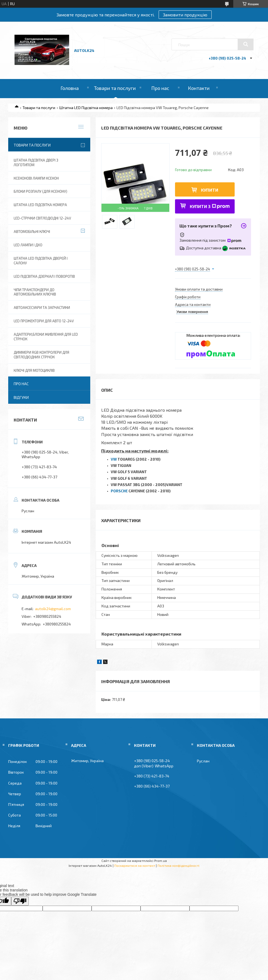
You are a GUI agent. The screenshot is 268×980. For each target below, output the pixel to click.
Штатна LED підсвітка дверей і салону (41, 261)
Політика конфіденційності (178, 865)
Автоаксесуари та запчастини (42, 308)
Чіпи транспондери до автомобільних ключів (35, 292)
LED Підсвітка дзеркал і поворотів (44, 276)
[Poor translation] (20, 901)
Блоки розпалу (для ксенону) (40, 191)
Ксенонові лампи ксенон (36, 178)
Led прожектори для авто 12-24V (44, 321)
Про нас (160, 88)
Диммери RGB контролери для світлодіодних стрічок (41, 355)
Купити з (210, 206)
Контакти (199, 88)
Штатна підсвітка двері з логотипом (36, 163)
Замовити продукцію (185, 15)
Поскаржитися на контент (135, 865)
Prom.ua (161, 861)
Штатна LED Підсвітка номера (86, 108)
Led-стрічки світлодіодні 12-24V (42, 218)
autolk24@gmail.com (53, 609)
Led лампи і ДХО (28, 245)
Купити (210, 190)
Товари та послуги (115, 88)
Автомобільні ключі (32, 232)
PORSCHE (119, 491)
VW (114, 459)
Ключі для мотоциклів (34, 370)
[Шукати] (246, 44)
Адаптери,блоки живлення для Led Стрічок (46, 337)
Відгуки (21, 397)
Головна (70, 88)
